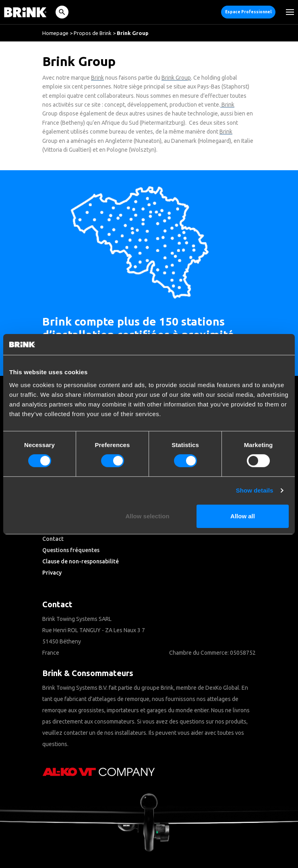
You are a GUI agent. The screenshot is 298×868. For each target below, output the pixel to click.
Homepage (55, 33)
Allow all (243, 516)
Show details (255, 490)
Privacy (52, 573)
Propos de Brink (93, 33)
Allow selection (147, 516)
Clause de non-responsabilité (81, 561)
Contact (53, 539)
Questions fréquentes (71, 550)
